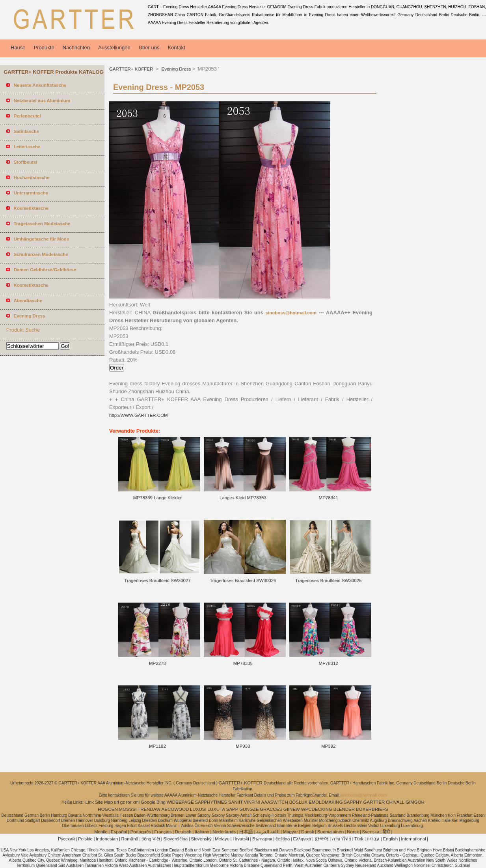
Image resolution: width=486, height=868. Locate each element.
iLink (89, 802)
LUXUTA (216, 809)
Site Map (104, 802)
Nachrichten (76, 48)
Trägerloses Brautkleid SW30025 (328, 581)
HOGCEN (108, 809)
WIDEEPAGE (180, 802)
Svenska (371, 832)
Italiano (202, 832)
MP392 (328, 746)
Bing (161, 802)
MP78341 (329, 498)
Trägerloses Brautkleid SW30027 (157, 581)
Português (141, 832)
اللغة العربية (268, 832)
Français (163, 832)
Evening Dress (175, 69)
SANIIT (236, 802)
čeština (283, 839)
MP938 (243, 746)
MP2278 (157, 663)
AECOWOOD (175, 809)
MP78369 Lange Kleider (157, 498)
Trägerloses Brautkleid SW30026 (243, 581)
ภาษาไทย (342, 839)
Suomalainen (331, 832)
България (262, 839)
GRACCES (271, 809)
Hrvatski (241, 839)
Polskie (85, 839)
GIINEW (292, 809)
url (116, 802)
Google (148, 802)
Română (130, 839)
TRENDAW (149, 809)
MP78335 (243, 663)
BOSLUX (299, 802)
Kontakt (176, 48)
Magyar (290, 832)
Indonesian (107, 839)
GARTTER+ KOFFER (132, 69)
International (413, 839)
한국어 (322, 839)
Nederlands (224, 832)
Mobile (101, 832)
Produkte (44, 48)
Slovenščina (175, 839)
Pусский (66, 839)
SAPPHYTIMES (211, 802)
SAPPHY (353, 802)
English (390, 839)
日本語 (246, 832)
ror (129, 802)
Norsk (353, 832)
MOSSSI (128, 809)
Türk (359, 839)
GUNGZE (249, 809)
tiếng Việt (151, 839)
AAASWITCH (274, 802)
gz (123, 802)
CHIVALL (395, 802)
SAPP (232, 809)
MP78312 (329, 663)
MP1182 (157, 746)
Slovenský (201, 839)
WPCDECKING (317, 809)
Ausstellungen (114, 48)
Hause (18, 48)
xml (136, 802)
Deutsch (183, 832)
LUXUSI (198, 809)
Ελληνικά (302, 839)
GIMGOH (415, 802)
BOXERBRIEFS (372, 809)
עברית (373, 839)
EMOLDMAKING (326, 802)
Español (119, 832)
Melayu (222, 839)
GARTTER (374, 802)
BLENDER (344, 809)
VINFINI (252, 802)
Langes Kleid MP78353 (243, 498)
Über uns (149, 48)
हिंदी (386, 832)
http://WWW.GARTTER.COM (139, 415)
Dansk (308, 832)
